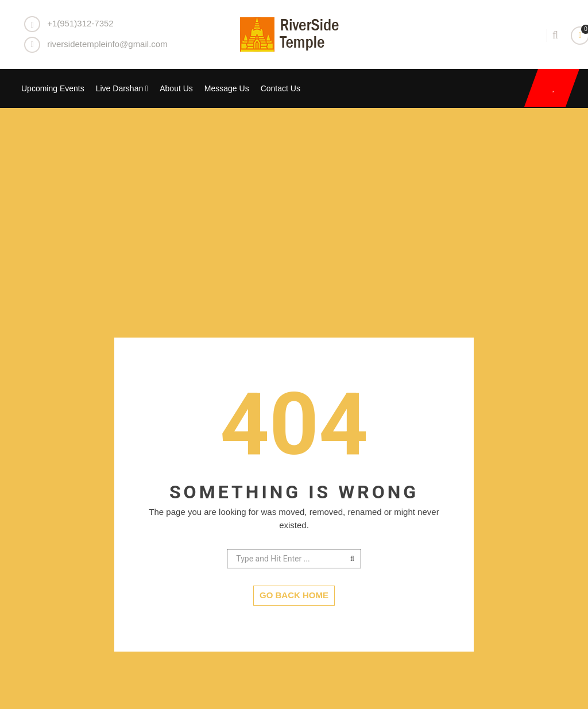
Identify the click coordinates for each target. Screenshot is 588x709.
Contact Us (281, 88)
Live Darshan (122, 88)
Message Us (227, 88)
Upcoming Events (53, 88)
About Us (176, 88)
